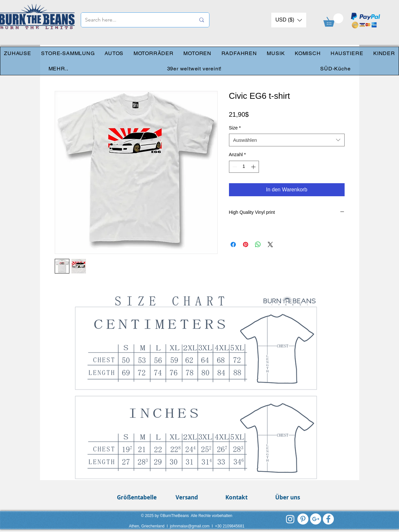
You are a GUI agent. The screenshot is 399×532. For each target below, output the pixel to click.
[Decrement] (234, 167)
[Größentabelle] (137, 497)
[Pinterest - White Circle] (303, 519)
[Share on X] (270, 244)
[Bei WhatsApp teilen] (258, 244)
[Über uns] (288, 497)
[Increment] (254, 167)
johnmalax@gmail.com (190, 526)
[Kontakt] (237, 497)
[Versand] (187, 497)
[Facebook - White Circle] (328, 519)
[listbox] (289, 20)
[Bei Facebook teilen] (233, 244)
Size (235, 128)
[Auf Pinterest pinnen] (246, 244)
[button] (289, 20)
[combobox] (287, 140)
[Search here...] (135, 20)
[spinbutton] (244, 167)
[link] (333, 20)
